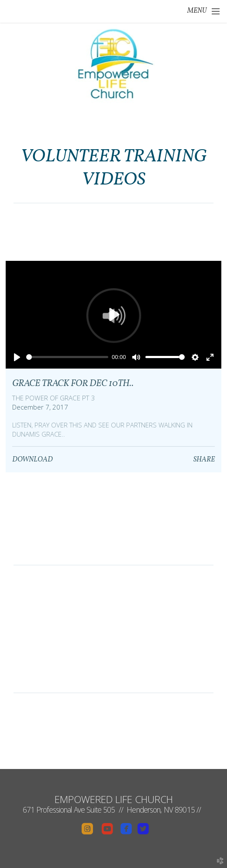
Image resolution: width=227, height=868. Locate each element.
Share (204, 460)
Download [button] (33, 460)
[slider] (67, 357)
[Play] (17, 357)
